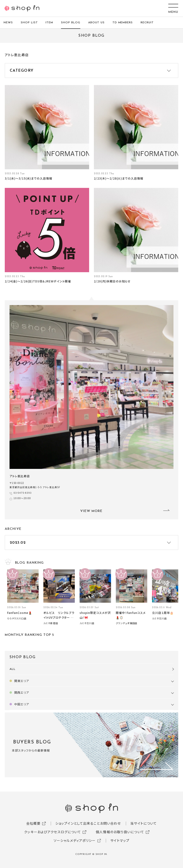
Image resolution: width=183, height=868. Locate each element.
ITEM (49, 23)
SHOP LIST (29, 23)
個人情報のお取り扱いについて (120, 832)
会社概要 (33, 823)
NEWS (8, 23)
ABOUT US (96, 23)
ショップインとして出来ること (78, 823)
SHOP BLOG (71, 23)
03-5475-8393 (23, 493)
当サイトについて (144, 823)
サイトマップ (120, 840)
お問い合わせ (111, 823)
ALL (13, 669)
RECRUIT (147, 23)
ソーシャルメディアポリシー (75, 840)
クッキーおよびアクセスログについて (53, 832)
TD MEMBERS (123, 23)
